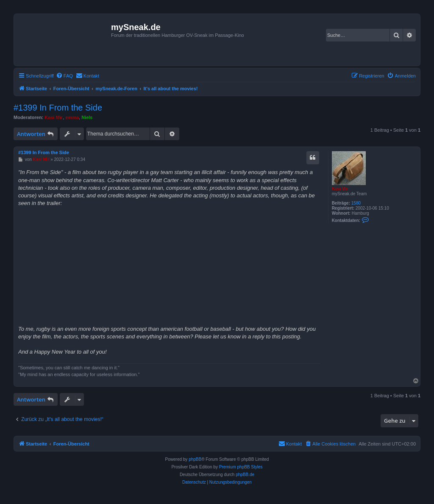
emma (72, 117)
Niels (87, 117)
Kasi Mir (54, 117)
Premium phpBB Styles (241, 467)
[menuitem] (64, 76)
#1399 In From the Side (58, 108)
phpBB (195, 459)
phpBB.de (245, 475)
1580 (356, 203)
